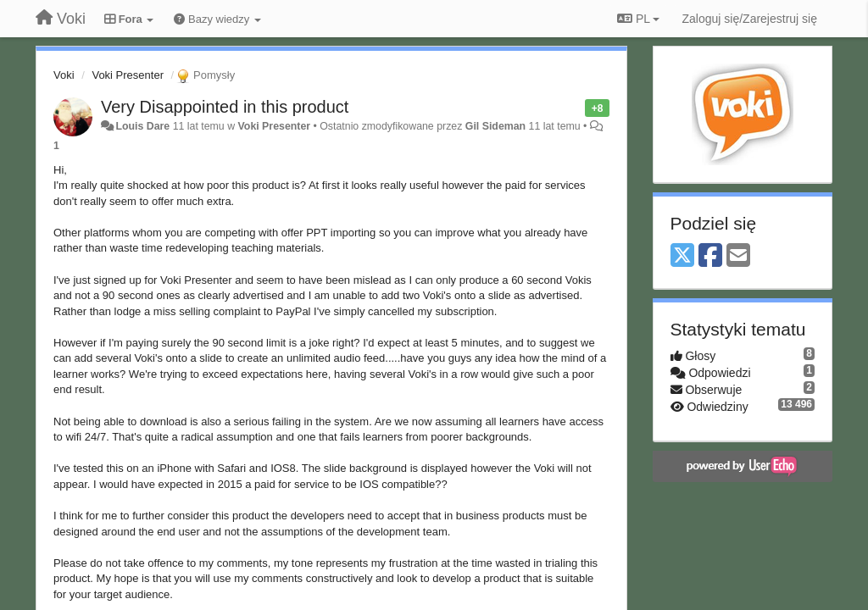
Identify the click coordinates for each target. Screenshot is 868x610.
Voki (64, 75)
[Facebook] (710, 256)
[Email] (738, 256)
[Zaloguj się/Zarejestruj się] (749, 19)
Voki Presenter (128, 75)
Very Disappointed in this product (225, 107)
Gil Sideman (495, 126)
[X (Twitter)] (682, 256)
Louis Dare (142, 126)
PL (638, 19)
